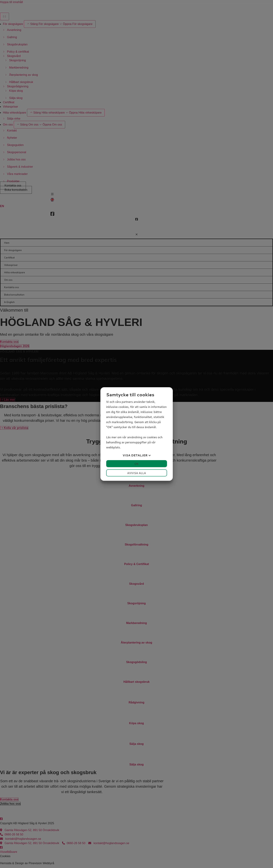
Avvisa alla (137, 473)
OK (136, 464)
